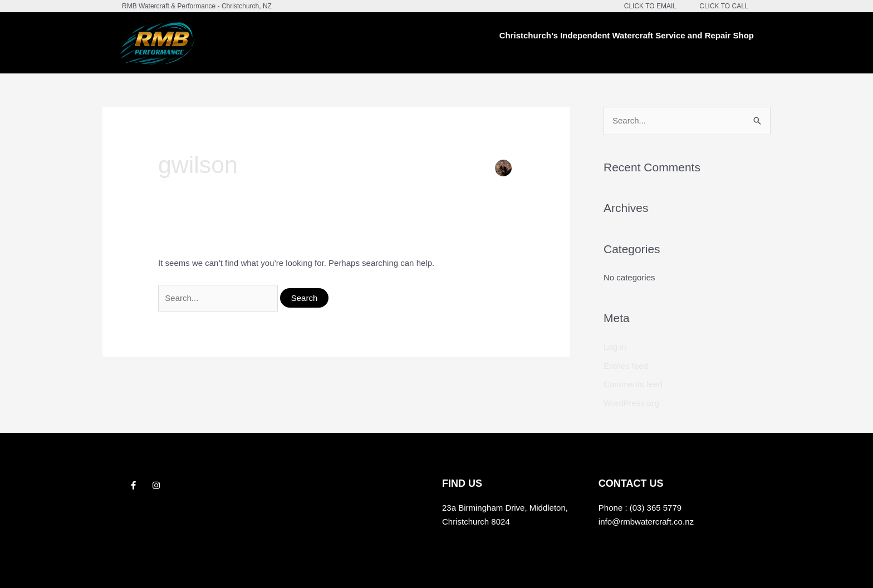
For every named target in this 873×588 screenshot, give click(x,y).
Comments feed (633, 384)
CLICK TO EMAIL (650, 6)
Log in (615, 347)
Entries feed (626, 366)
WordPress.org (631, 403)
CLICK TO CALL (724, 6)
